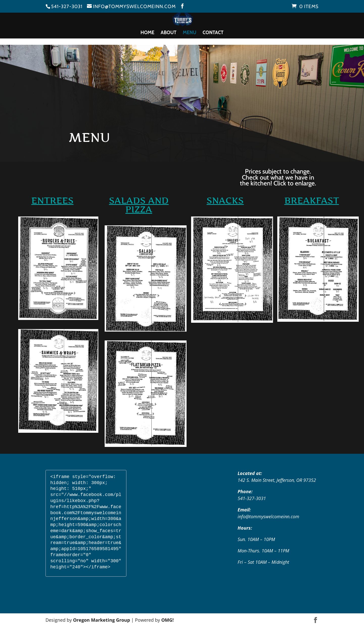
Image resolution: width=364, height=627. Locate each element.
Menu (190, 33)
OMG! (167, 620)
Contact (213, 33)
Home (147, 33)
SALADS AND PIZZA (139, 205)
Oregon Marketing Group (101, 620)
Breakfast (312, 200)
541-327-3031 (67, 6)
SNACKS (225, 200)
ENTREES (52, 200)
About (169, 33)
